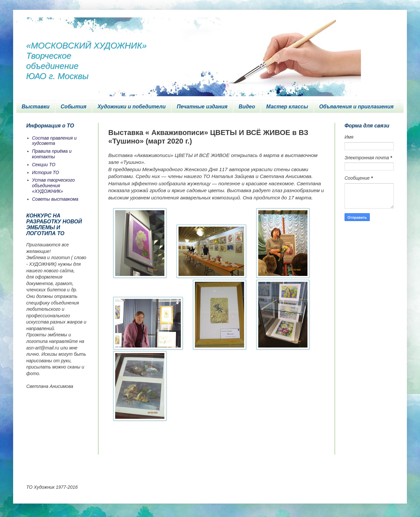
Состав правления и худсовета (54, 141)
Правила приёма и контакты (52, 154)
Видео (247, 107)
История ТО (46, 172)
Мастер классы (287, 107)
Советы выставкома (55, 199)
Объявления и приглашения (357, 107)
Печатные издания (202, 107)
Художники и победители (132, 107)
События (73, 107)
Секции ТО (44, 165)
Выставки (36, 107)
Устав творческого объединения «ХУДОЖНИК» (54, 186)
